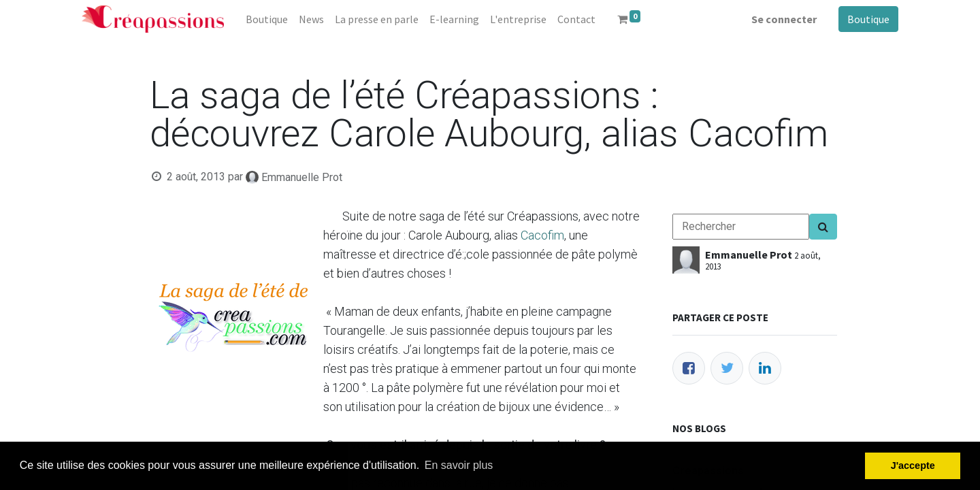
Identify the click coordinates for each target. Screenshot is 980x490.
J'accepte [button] (913, 465)
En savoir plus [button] (459, 465)
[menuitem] (267, 19)
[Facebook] (689, 368)
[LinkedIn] (765, 368)
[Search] (823, 227)
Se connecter (784, 19)
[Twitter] (727, 368)
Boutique (868, 19)
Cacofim (542, 235)
